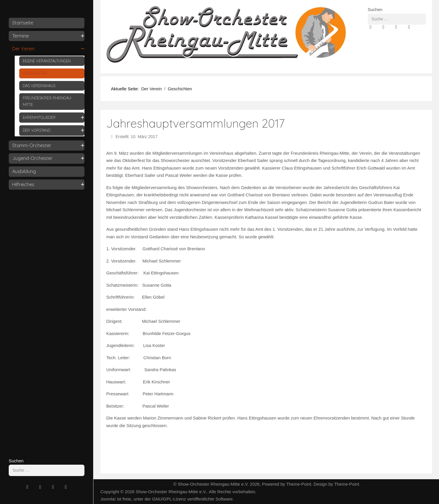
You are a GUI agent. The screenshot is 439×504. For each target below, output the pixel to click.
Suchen (16, 461)
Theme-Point (299, 484)
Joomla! (108, 499)
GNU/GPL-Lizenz (169, 499)
